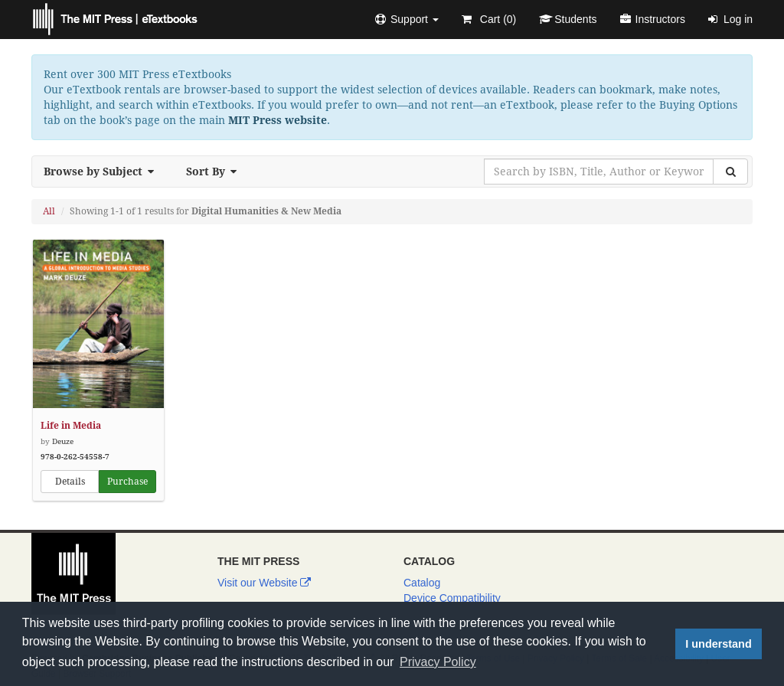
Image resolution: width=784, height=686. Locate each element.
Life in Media (71, 426)
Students (568, 19)
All (49, 211)
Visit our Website (264, 583)
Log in (730, 19)
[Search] (730, 171)
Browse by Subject (103, 171)
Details (70, 482)
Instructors (653, 19)
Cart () (489, 19)
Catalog (422, 583)
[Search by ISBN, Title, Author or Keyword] (599, 171)
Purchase (127, 482)
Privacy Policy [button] (438, 662)
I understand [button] (718, 644)
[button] (407, 19)
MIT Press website (278, 120)
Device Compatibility (452, 598)
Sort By (216, 171)
